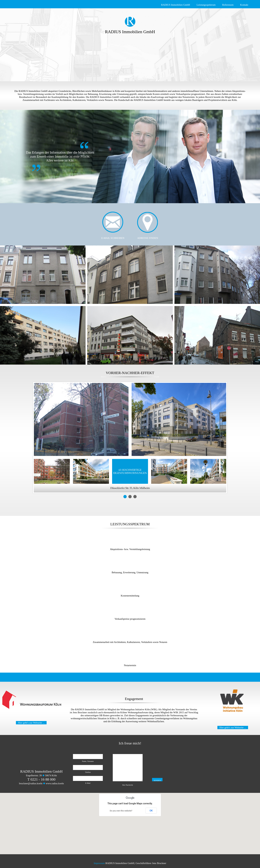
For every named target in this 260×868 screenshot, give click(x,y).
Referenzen (228, 5)
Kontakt (244, 5)
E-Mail (88, 783)
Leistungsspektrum (206, 5)
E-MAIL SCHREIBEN (113, 238)
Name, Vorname (88, 761)
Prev (38, 438)
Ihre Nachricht (128, 785)
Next (222, 438)
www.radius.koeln (55, 783)
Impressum (99, 863)
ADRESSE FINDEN (148, 238)
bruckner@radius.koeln (31, 783)
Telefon (88, 772)
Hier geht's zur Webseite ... (31, 723)
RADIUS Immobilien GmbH (176, 5)
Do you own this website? (121, 811)
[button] (130, 820)
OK (151, 811)
